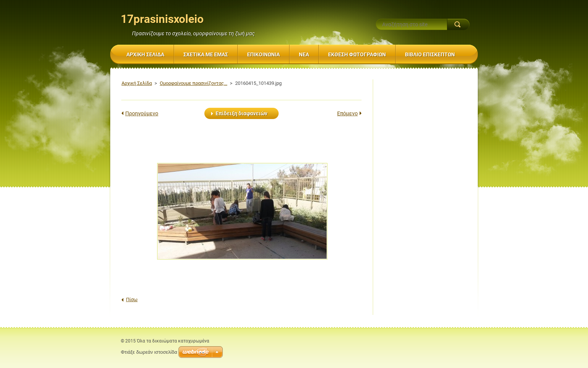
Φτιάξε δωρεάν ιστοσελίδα (149, 352)
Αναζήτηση (458, 24)
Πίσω (132, 299)
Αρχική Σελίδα (137, 83)
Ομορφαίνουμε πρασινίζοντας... (193, 83)
